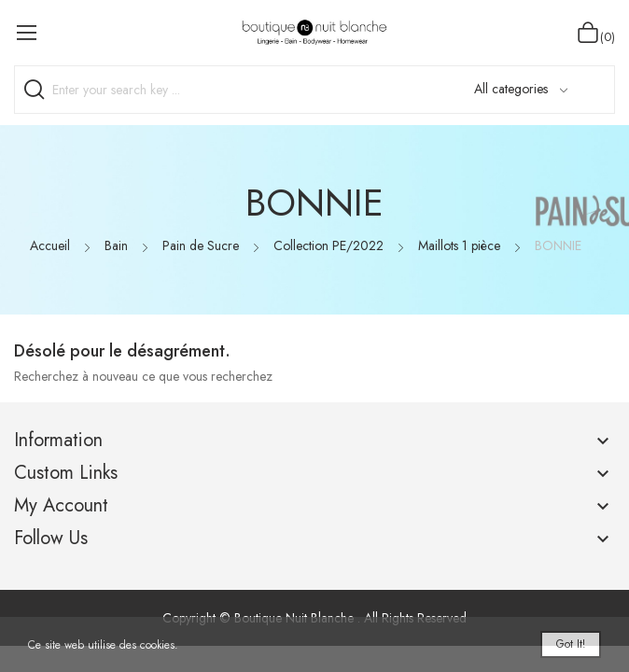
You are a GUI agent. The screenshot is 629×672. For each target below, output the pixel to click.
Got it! (571, 644)
